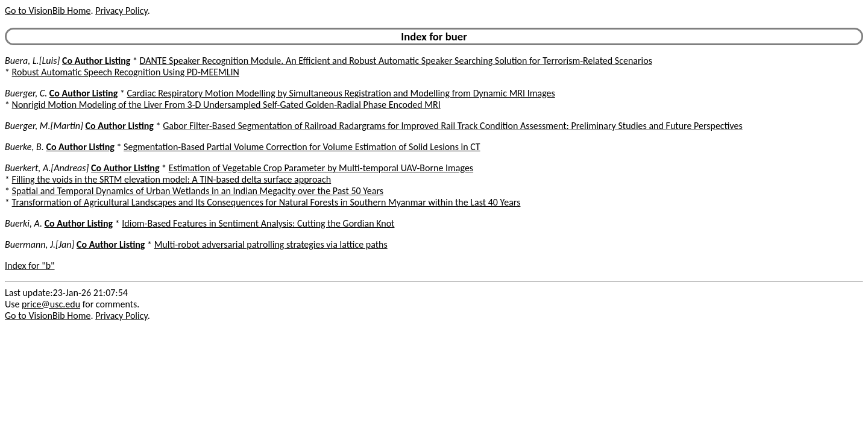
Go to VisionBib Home (48, 11)
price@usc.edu (51, 304)
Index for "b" (30, 266)
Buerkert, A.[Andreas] (47, 168)
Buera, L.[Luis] (32, 61)
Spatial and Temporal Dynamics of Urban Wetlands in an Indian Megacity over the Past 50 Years (198, 191)
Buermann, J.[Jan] (39, 244)
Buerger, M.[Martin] (44, 126)
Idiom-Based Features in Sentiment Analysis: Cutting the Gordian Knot (258, 223)
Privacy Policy (121, 11)
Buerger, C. (26, 93)
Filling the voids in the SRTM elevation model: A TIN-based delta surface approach (172, 179)
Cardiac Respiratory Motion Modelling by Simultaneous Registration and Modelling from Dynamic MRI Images (341, 93)
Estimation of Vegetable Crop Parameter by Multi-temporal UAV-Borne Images (321, 168)
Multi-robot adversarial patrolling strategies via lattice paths (271, 244)
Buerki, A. (24, 223)
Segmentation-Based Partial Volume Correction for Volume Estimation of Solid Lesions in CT (302, 147)
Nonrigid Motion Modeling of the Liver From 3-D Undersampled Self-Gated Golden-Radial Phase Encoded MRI (226, 105)
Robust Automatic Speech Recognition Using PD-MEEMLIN (126, 72)
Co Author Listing (96, 61)
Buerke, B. (24, 147)
